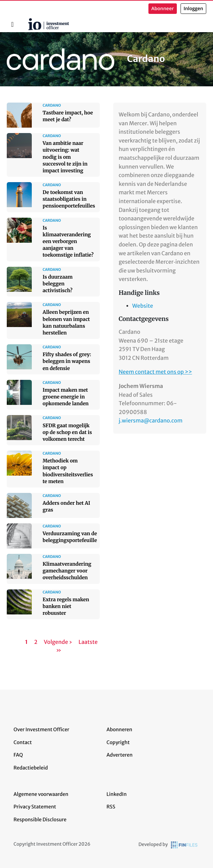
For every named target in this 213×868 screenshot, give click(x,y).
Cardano (86, 59)
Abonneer (163, 9)
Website (143, 306)
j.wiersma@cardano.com (151, 421)
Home (26, 21)
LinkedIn (117, 794)
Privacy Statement (35, 807)
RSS (111, 807)
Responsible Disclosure (40, 820)
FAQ (18, 755)
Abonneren (119, 730)
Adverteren (120, 755)
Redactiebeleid (31, 768)
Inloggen (193, 9)
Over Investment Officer (41, 730)
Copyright (118, 742)
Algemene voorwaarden (41, 794)
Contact (23, 742)
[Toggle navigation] (12, 24)
